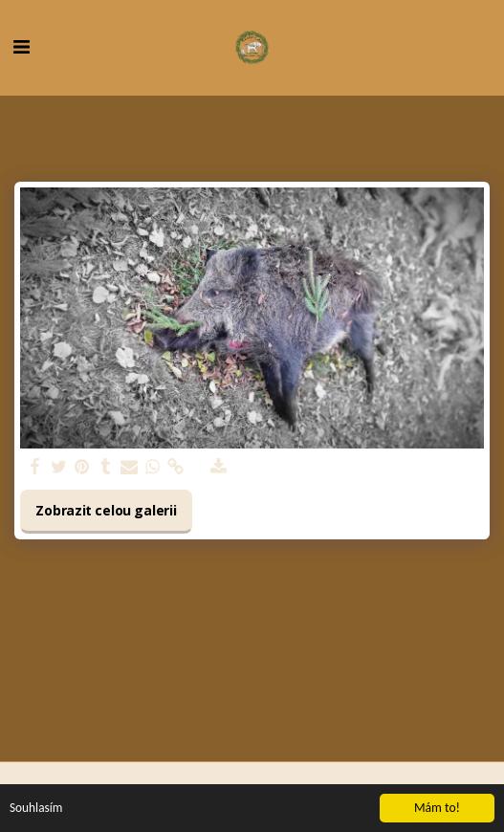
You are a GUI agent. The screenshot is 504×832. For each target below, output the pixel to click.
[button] (21, 46)
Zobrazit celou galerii (106, 510)
